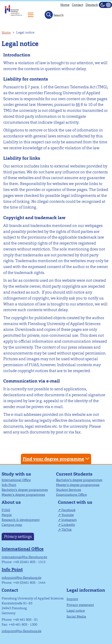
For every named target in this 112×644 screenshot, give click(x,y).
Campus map (12, 525)
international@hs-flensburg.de (24, 557)
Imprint (72, 599)
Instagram (69, 520)
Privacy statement (80, 605)
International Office (16, 480)
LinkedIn (68, 525)
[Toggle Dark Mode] (105, 5)
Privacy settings (18, 537)
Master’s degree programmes (23, 495)
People (7, 515)
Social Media (76, 617)
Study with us (16, 474)
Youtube (68, 515)
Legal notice (76, 611)
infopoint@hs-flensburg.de (21, 578)
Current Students (74, 474)
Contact (77, 5)
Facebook (68, 510)
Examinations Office (71, 495)
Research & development (21, 520)
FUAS (6, 510)
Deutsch (92, 5)
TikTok (67, 530)
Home (65, 5)
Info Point (9, 485)
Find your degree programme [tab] (57, 459)
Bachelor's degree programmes (25, 490)
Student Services (69, 490)
